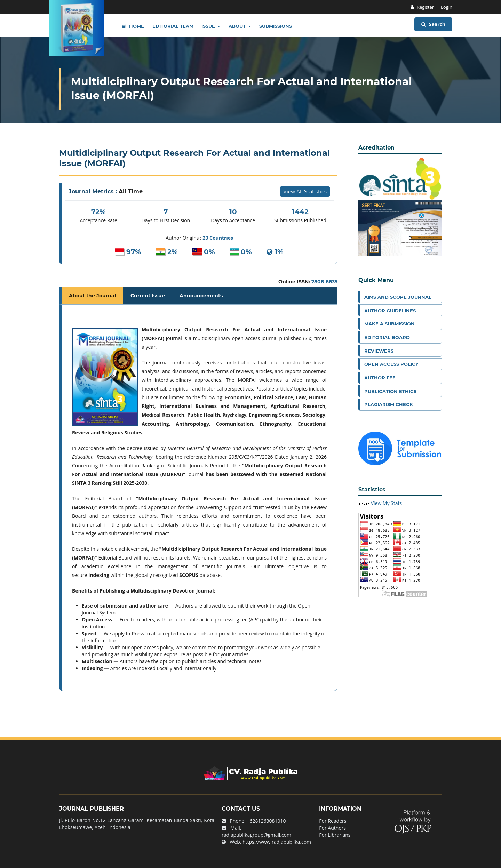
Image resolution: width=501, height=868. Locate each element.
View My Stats (387, 503)
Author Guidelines (390, 311)
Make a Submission (389, 324)
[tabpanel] (199, 498)
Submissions (276, 26)
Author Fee (380, 378)
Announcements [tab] (201, 296)
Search (433, 24)
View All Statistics (305, 192)
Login (447, 7)
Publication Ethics (390, 391)
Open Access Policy (391, 364)
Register (425, 7)
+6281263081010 (267, 821)
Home (133, 26)
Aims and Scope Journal (398, 297)
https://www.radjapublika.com (277, 842)
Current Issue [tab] (148, 296)
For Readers (333, 821)
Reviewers (379, 351)
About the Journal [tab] (92, 296)
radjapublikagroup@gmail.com (256, 835)
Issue (209, 26)
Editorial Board (387, 337)
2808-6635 (324, 282)
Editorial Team (173, 26)
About (238, 26)
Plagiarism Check (389, 404)
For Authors (332, 828)
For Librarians (335, 835)
